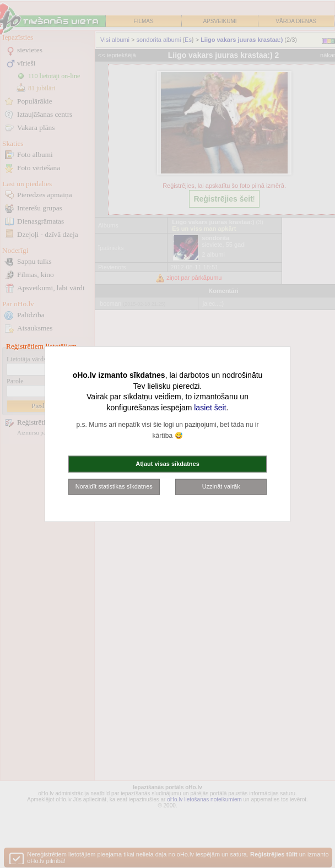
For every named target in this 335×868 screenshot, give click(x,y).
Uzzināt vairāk (221, 486)
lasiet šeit (210, 407)
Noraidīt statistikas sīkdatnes (114, 486)
